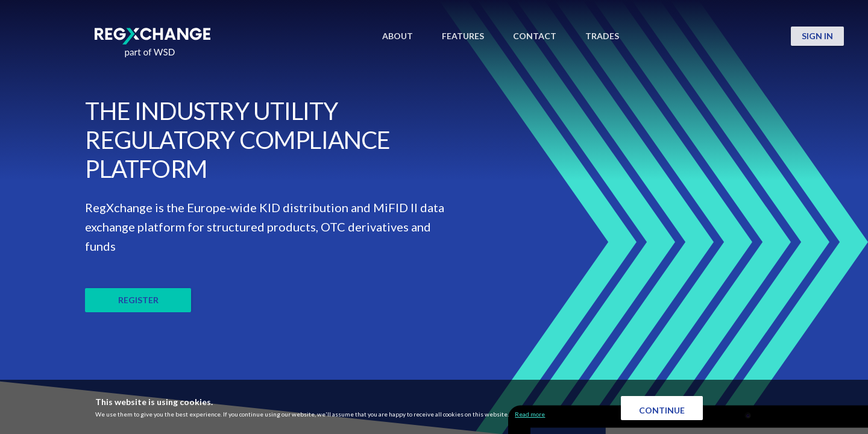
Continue (662, 410)
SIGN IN (817, 36)
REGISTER (138, 300)
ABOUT (398, 36)
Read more (530, 414)
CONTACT (535, 36)
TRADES (602, 36)
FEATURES (463, 36)
